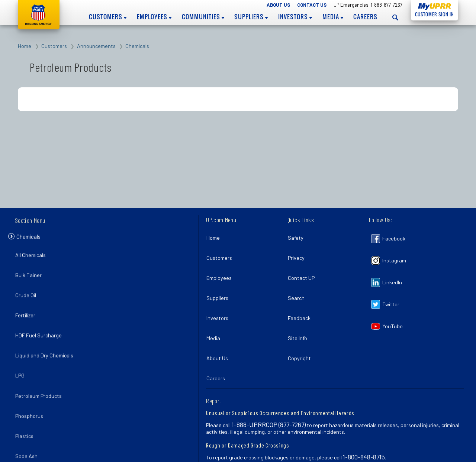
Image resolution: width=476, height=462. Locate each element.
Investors (295, 17)
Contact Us (312, 5)
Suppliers (251, 17)
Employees (154, 17)
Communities (203, 17)
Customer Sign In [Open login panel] (432, 13)
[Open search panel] (395, 17)
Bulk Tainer (30, 272)
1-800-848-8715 (364, 426)
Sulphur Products (37, 434)
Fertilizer (27, 304)
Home (25, 46)
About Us (278, 5)
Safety (297, 236)
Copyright (301, 333)
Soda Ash (28, 418)
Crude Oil (28, 288)
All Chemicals (32, 256)
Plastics (26, 402)
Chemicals (137, 46)
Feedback (301, 301)
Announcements (96, 46)
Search (298, 284)
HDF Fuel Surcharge (40, 321)
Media (333, 17)
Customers (108, 17)
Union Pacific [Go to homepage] (39, 15)
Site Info (299, 317)
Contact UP (303, 268)
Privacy (298, 252)
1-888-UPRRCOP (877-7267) (269, 393)
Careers (365, 17)
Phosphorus (31, 385)
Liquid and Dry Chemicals (46, 337)
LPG (22, 353)
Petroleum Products (40, 369)
